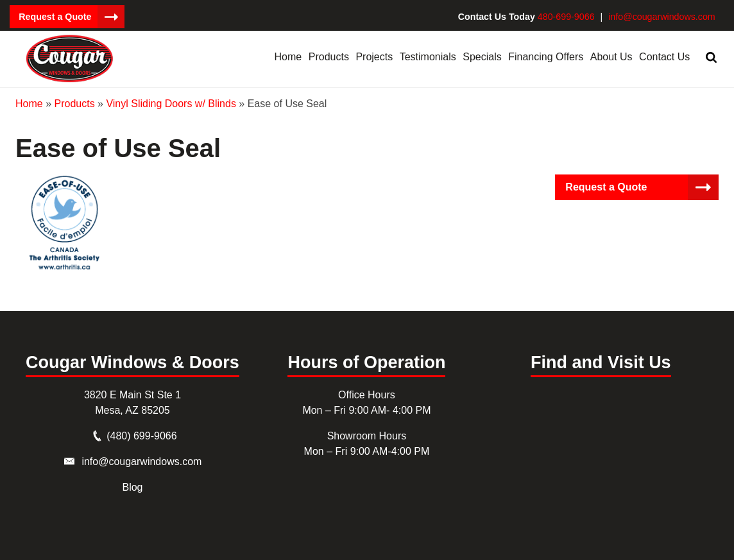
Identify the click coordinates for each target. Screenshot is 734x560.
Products (74, 103)
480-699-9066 (569, 17)
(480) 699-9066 (141, 435)
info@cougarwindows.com (663, 17)
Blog (132, 487)
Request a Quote (54, 17)
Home (29, 103)
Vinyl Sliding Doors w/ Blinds (171, 103)
